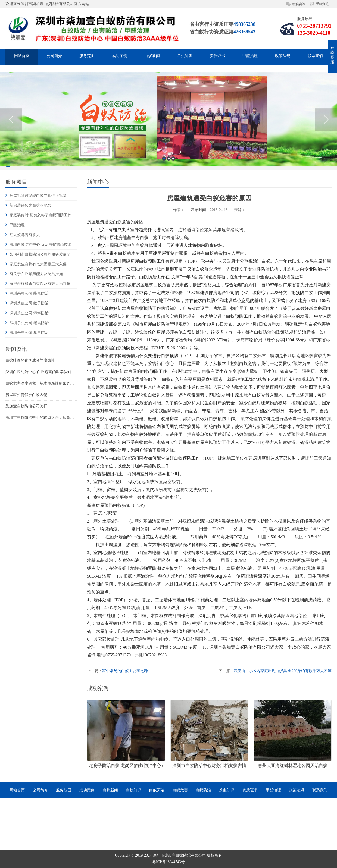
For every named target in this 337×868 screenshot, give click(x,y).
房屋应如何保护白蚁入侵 (26, 395)
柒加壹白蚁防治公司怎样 (26, 406)
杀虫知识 (185, 57)
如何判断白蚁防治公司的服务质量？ (40, 254)
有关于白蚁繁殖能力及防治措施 (36, 274)
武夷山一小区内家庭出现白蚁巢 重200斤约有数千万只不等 (283, 671)
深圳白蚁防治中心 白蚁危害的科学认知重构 (42, 372)
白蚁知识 (133, 790)
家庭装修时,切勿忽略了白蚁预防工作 (40, 215)
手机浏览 (322, 4)
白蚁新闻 (152, 57)
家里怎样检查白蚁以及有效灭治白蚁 (40, 284)
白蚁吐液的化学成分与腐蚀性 (30, 361)
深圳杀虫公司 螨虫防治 (29, 293)
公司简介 (54, 57)
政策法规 (283, 57)
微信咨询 (299, 4)
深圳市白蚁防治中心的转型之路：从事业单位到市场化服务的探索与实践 (66, 418)
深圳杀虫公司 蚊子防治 (29, 303)
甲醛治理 (250, 57)
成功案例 (120, 57)
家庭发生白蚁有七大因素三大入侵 (38, 264)
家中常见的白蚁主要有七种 (125, 671)
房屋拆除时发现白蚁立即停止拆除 (38, 196)
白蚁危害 (180, 790)
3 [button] (173, 204)
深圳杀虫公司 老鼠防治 (29, 323)
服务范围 (87, 57)
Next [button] (326, 165)
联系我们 (315, 57)
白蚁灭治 (157, 790)
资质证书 (217, 57)
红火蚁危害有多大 (25, 235)
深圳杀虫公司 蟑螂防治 (29, 313)
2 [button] (169, 204)
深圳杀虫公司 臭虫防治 (29, 333)
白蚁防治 (203, 790)
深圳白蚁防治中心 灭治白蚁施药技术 (40, 245)
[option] (168, 165)
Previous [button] (11, 165)
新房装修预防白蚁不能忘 (30, 205)
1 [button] (164, 204)
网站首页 (22, 57)
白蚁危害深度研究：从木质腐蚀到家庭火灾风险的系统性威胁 (57, 383)
